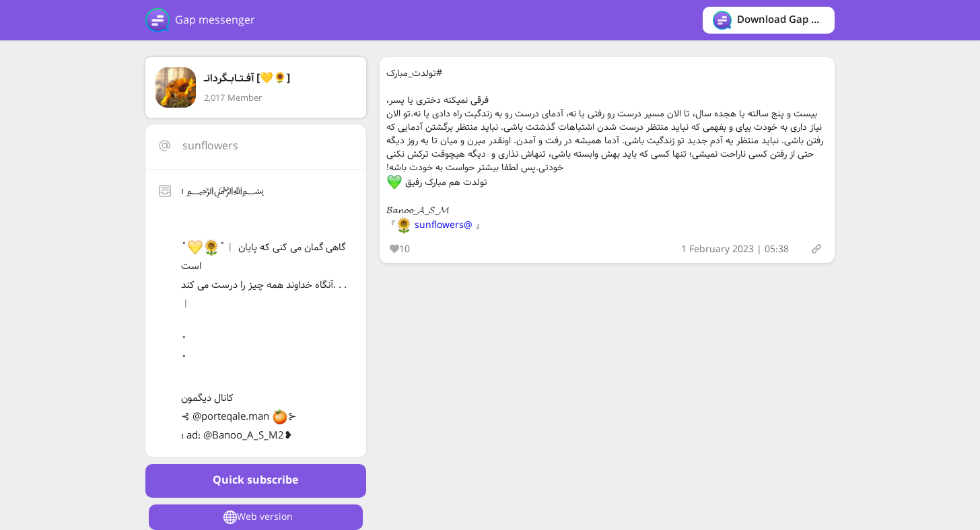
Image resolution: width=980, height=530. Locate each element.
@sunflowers (444, 225)
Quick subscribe (255, 481)
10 (400, 250)
